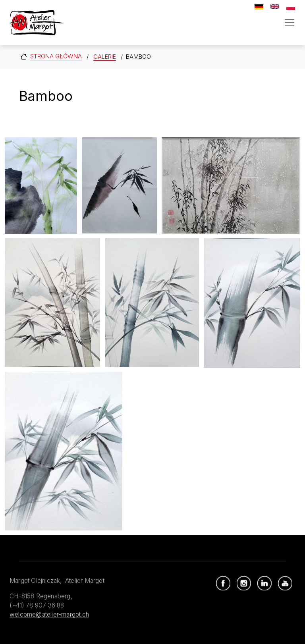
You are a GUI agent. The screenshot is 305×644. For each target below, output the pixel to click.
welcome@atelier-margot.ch (49, 614)
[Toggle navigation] (290, 23)
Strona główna (56, 56)
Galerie (105, 57)
